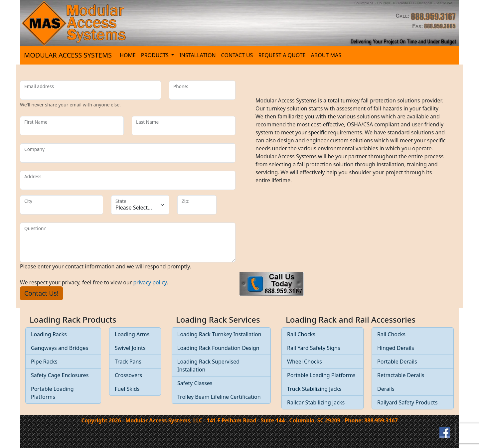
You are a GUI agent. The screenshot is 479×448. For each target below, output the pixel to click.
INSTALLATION (197, 55)
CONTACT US (237, 55)
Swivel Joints (130, 348)
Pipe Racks (44, 362)
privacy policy (150, 282)
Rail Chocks (301, 334)
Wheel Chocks (305, 362)
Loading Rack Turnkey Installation (219, 334)
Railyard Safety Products (407, 402)
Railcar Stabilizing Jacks (316, 402)
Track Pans (128, 362)
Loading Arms (132, 334)
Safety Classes (195, 383)
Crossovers (128, 375)
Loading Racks (49, 334)
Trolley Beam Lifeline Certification (219, 397)
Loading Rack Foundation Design (218, 348)
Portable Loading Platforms (52, 393)
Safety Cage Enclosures (60, 375)
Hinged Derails (396, 348)
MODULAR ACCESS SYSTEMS (68, 55)
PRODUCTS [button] (156, 55)
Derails (386, 389)
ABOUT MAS (326, 55)
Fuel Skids (127, 389)
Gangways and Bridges (60, 348)
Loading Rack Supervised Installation (208, 366)
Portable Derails (397, 362)
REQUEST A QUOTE (282, 55)
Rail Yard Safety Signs (314, 348)
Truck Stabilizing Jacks (314, 389)
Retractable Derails (401, 375)
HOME (128, 55)
